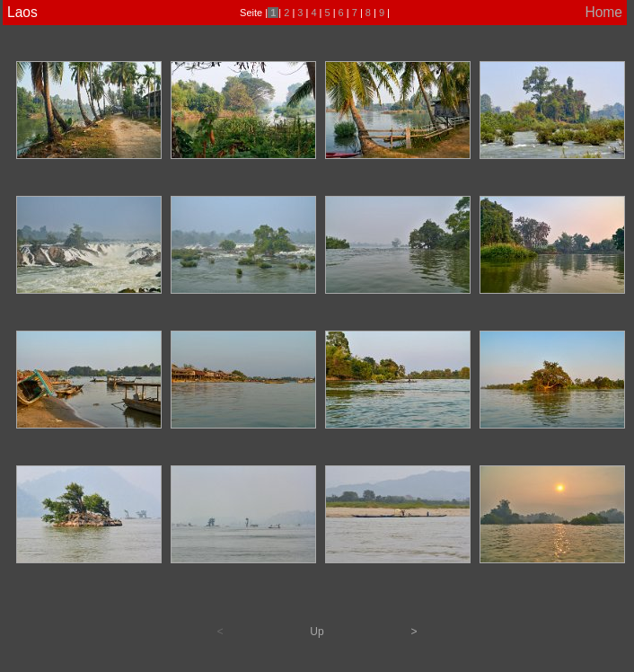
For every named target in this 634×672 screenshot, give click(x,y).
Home (603, 12)
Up (317, 632)
